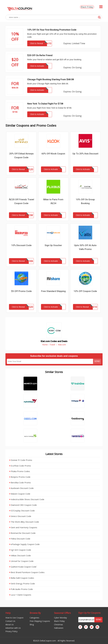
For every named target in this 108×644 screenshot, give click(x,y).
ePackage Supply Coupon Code (25, 544)
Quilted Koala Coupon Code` (23, 567)
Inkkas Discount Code (20, 555)
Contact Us (10, 621)
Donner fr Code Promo (21, 460)
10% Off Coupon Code (85, 291)
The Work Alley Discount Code (24, 522)
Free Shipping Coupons (40, 621)
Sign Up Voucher (53, 245)
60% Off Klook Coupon (53, 154)
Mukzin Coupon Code (20, 494)
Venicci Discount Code (20, 516)
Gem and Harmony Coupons (23, 527)
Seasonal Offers (62, 613)
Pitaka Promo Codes (20, 471)
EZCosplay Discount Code (22, 511)
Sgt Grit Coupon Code (20, 550)
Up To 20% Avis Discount (85, 154)
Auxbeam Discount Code (22, 488)
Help (8, 613)
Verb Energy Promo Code (22, 584)
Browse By (35, 613)
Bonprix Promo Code (20, 477)
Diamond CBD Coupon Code (23, 505)
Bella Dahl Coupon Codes (22, 578)
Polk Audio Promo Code (21, 589)
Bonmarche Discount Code (23, 533)
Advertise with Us (13, 628)
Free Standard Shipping (53, 291)
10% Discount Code (21, 245)
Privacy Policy (11, 631)
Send (97, 361)
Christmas (58, 624)
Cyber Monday (60, 618)
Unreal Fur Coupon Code (22, 561)
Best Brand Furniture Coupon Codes (27, 572)
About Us (10, 624)
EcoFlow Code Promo (20, 466)
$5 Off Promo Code (21, 291)
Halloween (59, 628)
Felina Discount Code (20, 539)
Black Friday (87, 7)
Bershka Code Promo (20, 482)
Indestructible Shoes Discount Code (27, 499)
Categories (34, 618)
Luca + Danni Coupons (20, 595)
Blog (32, 624)
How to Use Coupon (14, 618)
